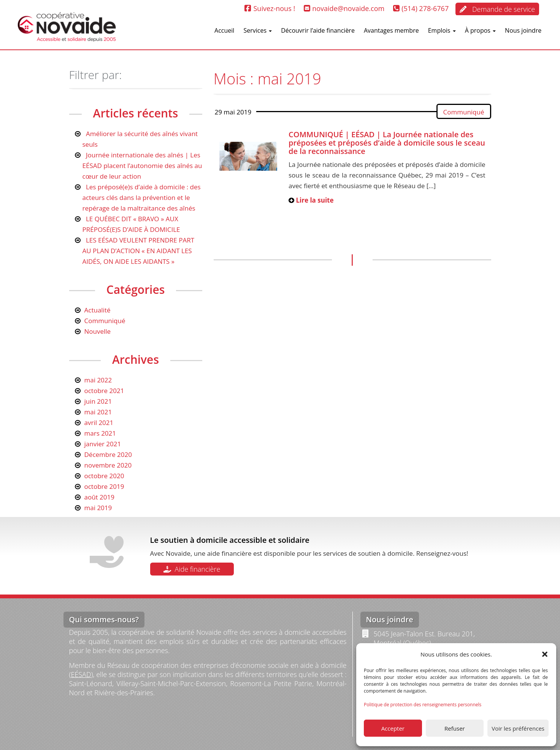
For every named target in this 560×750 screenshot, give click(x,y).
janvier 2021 (103, 444)
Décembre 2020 (108, 454)
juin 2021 (98, 401)
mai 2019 (98, 508)
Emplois (442, 30)
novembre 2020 (108, 465)
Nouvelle (98, 331)
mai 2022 (98, 380)
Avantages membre (391, 30)
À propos (480, 30)
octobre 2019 (104, 486)
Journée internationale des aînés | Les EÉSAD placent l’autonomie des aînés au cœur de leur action (142, 166)
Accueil (224, 30)
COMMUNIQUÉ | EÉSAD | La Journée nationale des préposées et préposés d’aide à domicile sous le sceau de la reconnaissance (387, 143)
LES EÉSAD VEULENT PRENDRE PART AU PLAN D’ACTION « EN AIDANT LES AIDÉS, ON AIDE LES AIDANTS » (139, 251)
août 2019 (99, 497)
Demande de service (497, 9)
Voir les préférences (518, 728)
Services (258, 30)
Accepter (393, 728)
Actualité (98, 310)
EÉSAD (81, 674)
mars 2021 (100, 433)
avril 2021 (99, 423)
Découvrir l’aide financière (318, 30)
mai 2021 (98, 412)
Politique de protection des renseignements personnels (423, 705)
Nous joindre (523, 30)
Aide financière (192, 569)
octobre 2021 (104, 391)
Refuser (455, 728)
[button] (545, 654)
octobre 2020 (104, 476)
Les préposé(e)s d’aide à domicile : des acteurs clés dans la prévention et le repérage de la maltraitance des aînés (142, 197)
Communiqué (464, 112)
